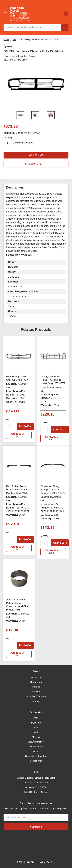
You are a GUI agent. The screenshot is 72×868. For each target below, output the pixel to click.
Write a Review (29, 56)
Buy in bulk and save (23, 143)
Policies (36, 687)
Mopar (36, 751)
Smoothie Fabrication (36, 756)
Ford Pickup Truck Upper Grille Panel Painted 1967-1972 (17, 490)
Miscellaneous (36, 747)
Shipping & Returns (36, 696)
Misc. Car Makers (36, 742)
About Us (36, 677)
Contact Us (36, 682)
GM (36, 732)
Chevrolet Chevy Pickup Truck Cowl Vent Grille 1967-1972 (53, 490)
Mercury (36, 737)
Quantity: (8, 138)
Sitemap (36, 701)
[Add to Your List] (19, 435)
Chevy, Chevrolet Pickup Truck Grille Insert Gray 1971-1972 (53, 380)
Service (36, 692)
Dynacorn (36, 723)
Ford (36, 727)
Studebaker (36, 761)
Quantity (10, 419)
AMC (36, 718)
